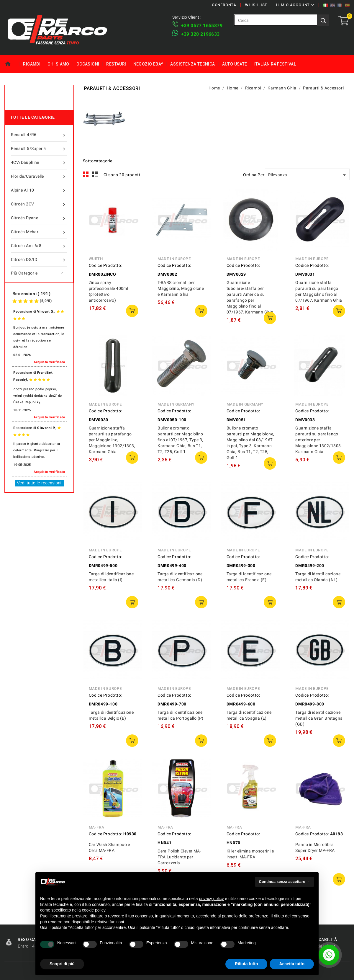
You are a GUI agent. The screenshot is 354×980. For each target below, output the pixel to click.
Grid (86, 174)
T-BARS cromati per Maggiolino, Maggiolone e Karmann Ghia (181, 288)
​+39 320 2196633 (200, 34)
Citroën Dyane (39, 218)
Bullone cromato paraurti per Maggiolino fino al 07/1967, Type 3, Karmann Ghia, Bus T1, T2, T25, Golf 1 (180, 440)
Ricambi (32, 64)
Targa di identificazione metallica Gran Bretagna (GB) (319, 718)
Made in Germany (176, 404)
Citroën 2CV (39, 204)
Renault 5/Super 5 (39, 148)
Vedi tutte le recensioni (39, 483)
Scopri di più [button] (62, 964)
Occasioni (88, 64)
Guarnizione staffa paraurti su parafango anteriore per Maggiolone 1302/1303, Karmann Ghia (318, 440)
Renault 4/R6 (39, 135)
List (95, 174)
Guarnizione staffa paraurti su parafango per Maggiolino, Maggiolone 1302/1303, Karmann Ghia (112, 440)
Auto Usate (235, 64)
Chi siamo (58, 64)
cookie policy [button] (94, 910)
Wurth (96, 259)
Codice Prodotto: (106, 265)
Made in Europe (174, 259)
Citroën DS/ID (39, 259)
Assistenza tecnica (192, 64)
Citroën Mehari (39, 232)
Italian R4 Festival (275, 64)
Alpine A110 (39, 190)
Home (12, 64)
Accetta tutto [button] (292, 964)
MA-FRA (97, 827)
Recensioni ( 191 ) (31, 294)
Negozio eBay (148, 64)
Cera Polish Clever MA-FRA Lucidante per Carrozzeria (179, 857)
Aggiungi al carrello (132, 311)
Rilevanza (308, 175)
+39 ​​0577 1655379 (202, 26)
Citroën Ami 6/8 (39, 246)
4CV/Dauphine (39, 162)
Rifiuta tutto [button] (246, 964)
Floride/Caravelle (39, 176)
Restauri (116, 64)
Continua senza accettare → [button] (285, 882)
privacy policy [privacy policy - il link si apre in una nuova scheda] (212, 899)
